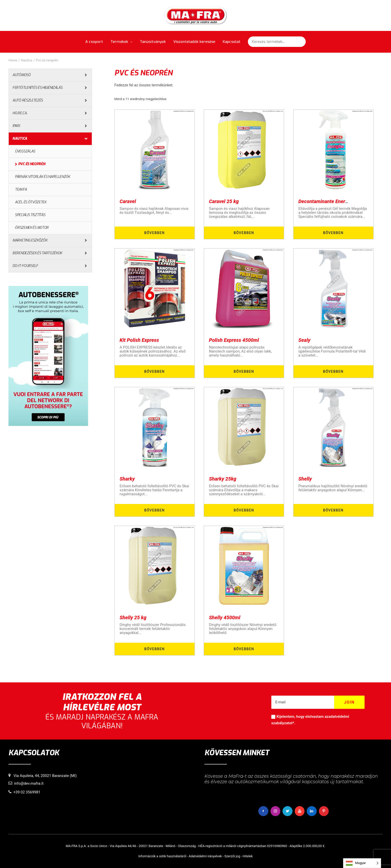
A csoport (94, 42)
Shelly (305, 479)
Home (13, 60)
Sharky (127, 479)
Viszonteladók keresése (194, 42)
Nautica (27, 60)
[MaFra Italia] (196, 15)
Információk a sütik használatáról (162, 856)
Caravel (128, 201)
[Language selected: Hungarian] (362, 863)
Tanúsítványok (153, 42)
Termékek (121, 42)
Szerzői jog (232, 856)
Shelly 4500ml (225, 618)
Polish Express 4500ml (234, 340)
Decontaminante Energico (327, 201)
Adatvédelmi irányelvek (205, 856)
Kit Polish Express (139, 340)
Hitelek (248, 856)
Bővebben (154, 233)
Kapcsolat (232, 42)
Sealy (304, 340)
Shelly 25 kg (133, 618)
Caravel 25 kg (224, 201)
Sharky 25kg (223, 479)
